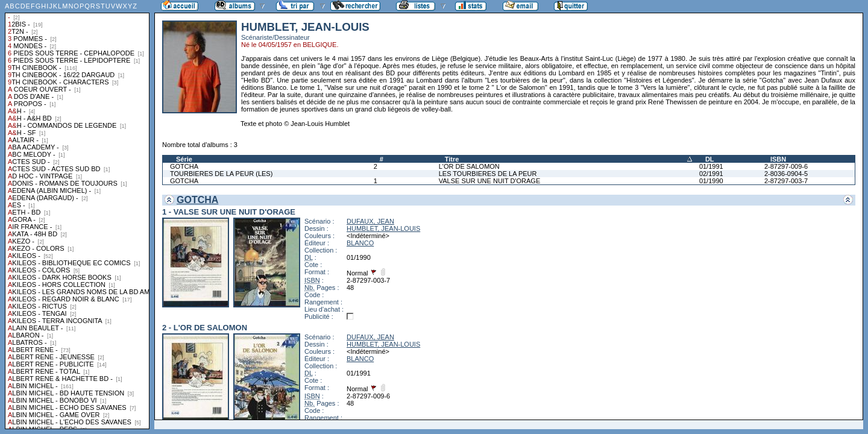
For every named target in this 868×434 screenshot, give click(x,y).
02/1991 (711, 174)
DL (710, 159)
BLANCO (360, 243)
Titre (452, 159)
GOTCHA (184, 166)
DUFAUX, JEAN (370, 221)
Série (184, 159)
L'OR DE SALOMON (469, 166)
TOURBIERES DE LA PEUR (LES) (221, 174)
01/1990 (711, 181)
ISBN (778, 159)
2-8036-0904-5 (786, 174)
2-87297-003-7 (786, 181)
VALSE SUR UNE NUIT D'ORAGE (490, 181)
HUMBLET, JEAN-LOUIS (383, 228)
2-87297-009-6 (786, 166)
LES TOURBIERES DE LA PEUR (488, 174)
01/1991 (711, 166)
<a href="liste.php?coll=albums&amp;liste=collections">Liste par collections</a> (77, 215)
